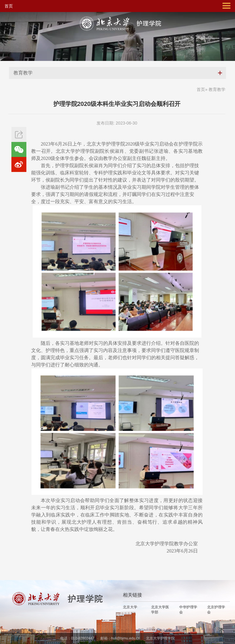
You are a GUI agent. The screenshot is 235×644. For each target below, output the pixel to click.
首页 (9, 6)
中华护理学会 (188, 610)
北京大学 (130, 607)
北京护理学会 (216, 610)
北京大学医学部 (160, 610)
